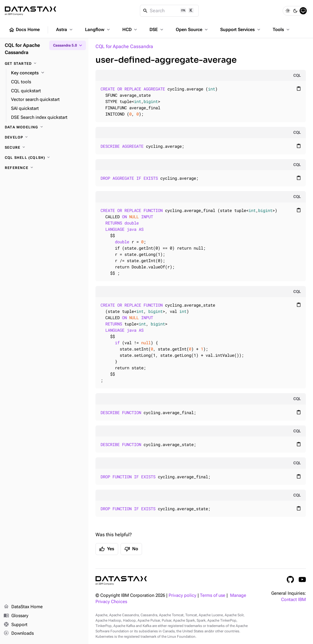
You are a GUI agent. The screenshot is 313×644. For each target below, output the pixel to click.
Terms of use (213, 595)
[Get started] (44, 64)
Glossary (16, 616)
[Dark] (295, 11)
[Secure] (44, 147)
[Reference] (44, 168)
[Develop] (44, 137)
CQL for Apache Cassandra (124, 46)
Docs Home (24, 30)
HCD (130, 30)
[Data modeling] (44, 127)
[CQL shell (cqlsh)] (44, 158)
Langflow (98, 30)
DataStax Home (23, 607)
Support (16, 625)
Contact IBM (293, 600)
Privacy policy (182, 595)
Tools (282, 30)
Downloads (19, 634)
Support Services (241, 30)
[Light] (288, 11)
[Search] (169, 11)
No (131, 549)
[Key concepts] (47, 73)
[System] (303, 11)
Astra (65, 30)
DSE (157, 30)
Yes (107, 549)
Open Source (192, 30)
